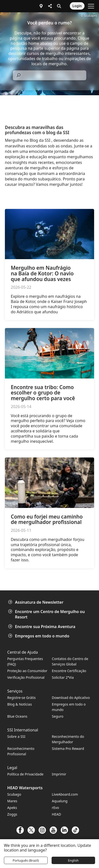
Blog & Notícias (20, 704)
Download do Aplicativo (71, 698)
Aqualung (60, 801)
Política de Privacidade (25, 774)
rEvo (55, 808)
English (73, 860)
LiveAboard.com (65, 794)
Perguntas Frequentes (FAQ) (25, 661)
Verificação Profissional (26, 677)
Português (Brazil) (26, 860)
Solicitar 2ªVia (63, 677)
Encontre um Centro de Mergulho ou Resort (47, 614)
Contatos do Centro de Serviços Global (70, 661)
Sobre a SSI (16, 736)
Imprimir (59, 774)
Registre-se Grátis (22, 698)
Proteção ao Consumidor (27, 671)
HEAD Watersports (25, 788)
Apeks (12, 808)
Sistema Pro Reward (68, 749)
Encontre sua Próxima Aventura (42, 627)
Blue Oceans (17, 716)
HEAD (56, 814)
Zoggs (12, 814)
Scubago (14, 794)
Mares (12, 801)
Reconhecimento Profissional (21, 751)
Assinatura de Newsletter (36, 602)
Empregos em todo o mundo (39, 636)
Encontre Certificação (69, 671)
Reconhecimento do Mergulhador (68, 739)
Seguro (58, 716)
